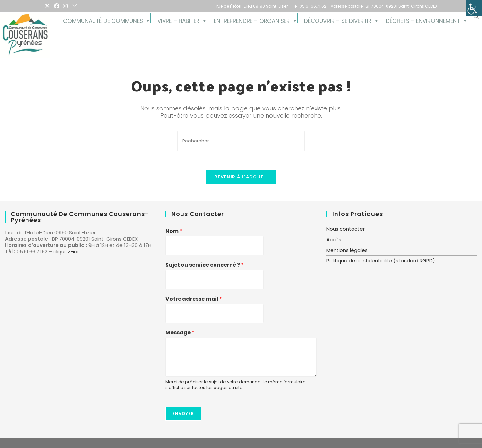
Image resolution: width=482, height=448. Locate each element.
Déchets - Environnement (423, 20)
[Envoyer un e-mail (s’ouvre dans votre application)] (74, 6)
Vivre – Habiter (178, 20)
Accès (334, 239)
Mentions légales (347, 250)
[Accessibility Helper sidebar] (474, 8)
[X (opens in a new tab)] (48, 6)
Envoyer (183, 414)
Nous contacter (345, 229)
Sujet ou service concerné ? (205, 265)
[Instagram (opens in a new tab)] (65, 6)
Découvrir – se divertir (338, 20)
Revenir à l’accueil (241, 178)
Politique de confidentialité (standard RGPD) (381, 261)
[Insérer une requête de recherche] (241, 141)
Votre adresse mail (194, 299)
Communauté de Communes (103, 20)
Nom (174, 232)
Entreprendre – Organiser (252, 20)
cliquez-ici (66, 251)
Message (180, 333)
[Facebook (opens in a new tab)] (57, 6)
